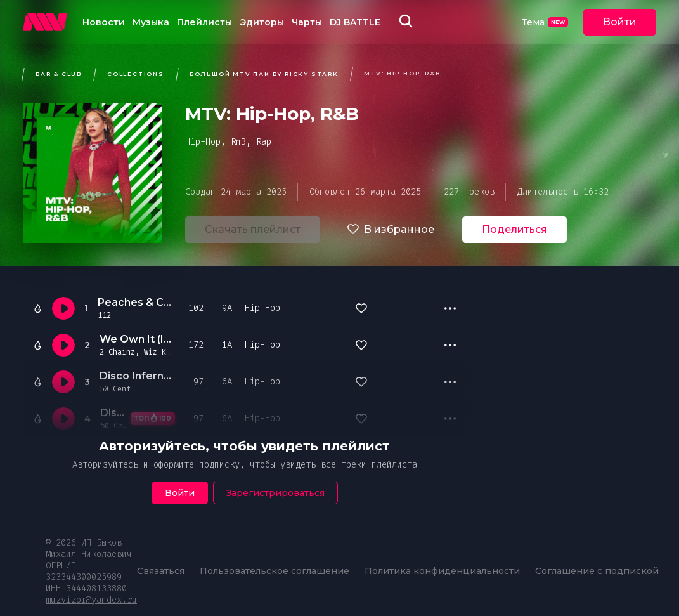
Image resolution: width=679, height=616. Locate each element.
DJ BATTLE (355, 22)
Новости (104, 22)
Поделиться (514, 229)
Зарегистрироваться (275, 493)
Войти (620, 22)
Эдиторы (262, 22)
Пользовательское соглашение (275, 571)
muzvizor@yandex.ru (91, 600)
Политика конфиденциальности (442, 571)
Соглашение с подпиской (597, 571)
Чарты (307, 22)
